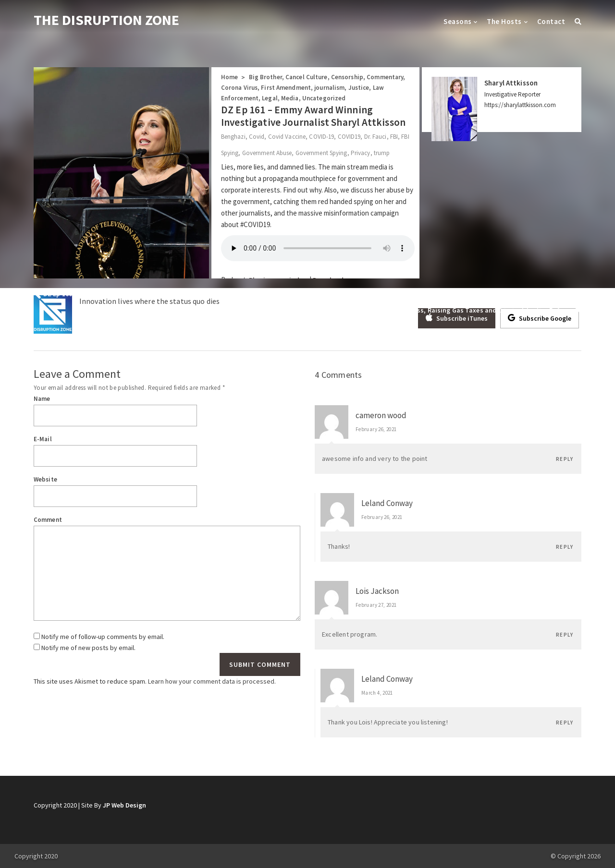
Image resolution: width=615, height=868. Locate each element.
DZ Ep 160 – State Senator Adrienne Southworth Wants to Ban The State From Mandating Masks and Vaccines (210, 294)
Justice (359, 88)
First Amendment (286, 88)
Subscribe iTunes (457, 318)
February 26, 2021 (376, 429)
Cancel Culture (307, 77)
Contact (551, 21)
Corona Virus (239, 88)
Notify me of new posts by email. (88, 648)
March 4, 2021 (377, 693)
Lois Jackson (377, 591)
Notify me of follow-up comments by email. (103, 637)
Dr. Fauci (375, 137)
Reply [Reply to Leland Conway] (565, 547)
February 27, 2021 (376, 605)
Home (229, 77)
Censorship (347, 77)
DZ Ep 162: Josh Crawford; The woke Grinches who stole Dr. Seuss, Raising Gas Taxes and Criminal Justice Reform (399, 310)
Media (290, 98)
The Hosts (504, 21)
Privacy (361, 153)
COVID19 (349, 137)
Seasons (457, 21)
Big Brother (265, 77)
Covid (257, 137)
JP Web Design (124, 805)
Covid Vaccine (287, 137)
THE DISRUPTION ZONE (106, 20)
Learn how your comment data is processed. (212, 681)
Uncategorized (324, 98)
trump (382, 153)
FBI (394, 137)
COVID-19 (321, 137)
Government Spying (321, 153)
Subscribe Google (540, 318)
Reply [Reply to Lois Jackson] (565, 635)
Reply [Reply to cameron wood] (565, 459)
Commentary (385, 77)
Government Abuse (267, 153)
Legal (270, 98)
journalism (329, 88)
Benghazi (233, 137)
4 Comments (338, 375)
